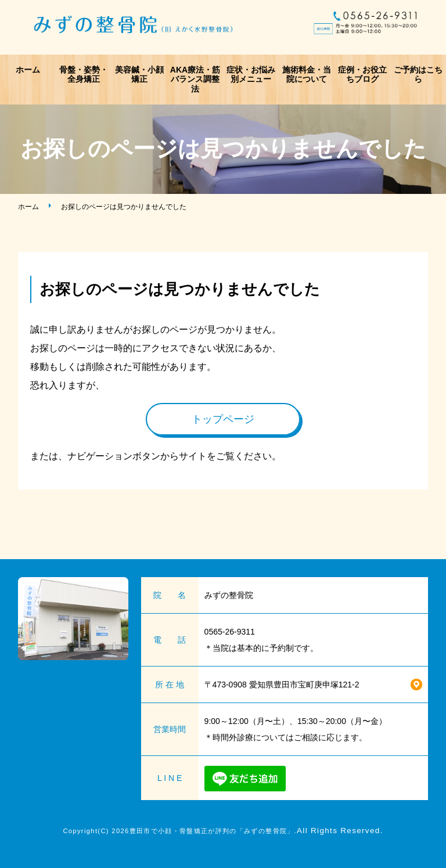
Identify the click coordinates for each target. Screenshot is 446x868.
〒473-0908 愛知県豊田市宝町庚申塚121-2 (282, 685)
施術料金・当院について (307, 75)
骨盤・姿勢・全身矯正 (84, 75)
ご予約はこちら (418, 75)
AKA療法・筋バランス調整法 (195, 80)
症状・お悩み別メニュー (251, 75)
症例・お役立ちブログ (362, 75)
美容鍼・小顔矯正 (139, 75)
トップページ (223, 419)
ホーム (28, 70)
